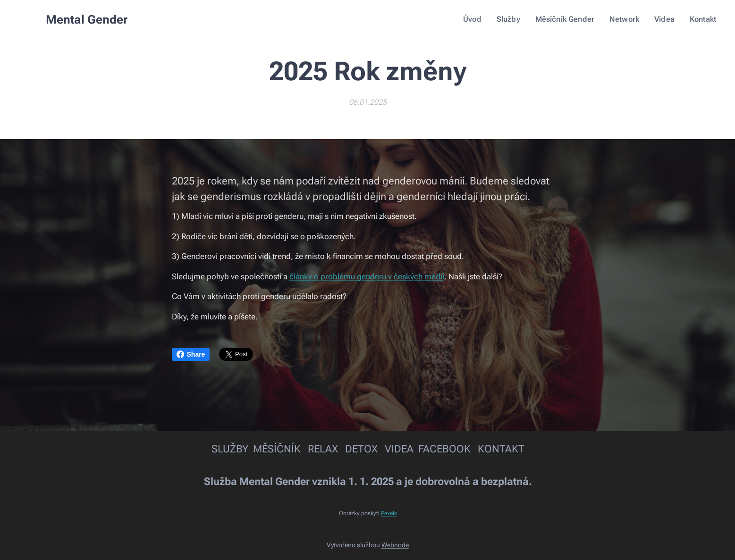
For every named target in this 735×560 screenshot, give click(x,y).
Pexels (389, 513)
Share (191, 354)
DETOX (361, 449)
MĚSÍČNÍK (276, 449)
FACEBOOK (444, 449)
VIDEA (399, 449)
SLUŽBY (229, 449)
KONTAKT (501, 449)
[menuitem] (483, 19)
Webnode (395, 545)
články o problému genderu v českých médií (367, 276)
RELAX (322, 449)
